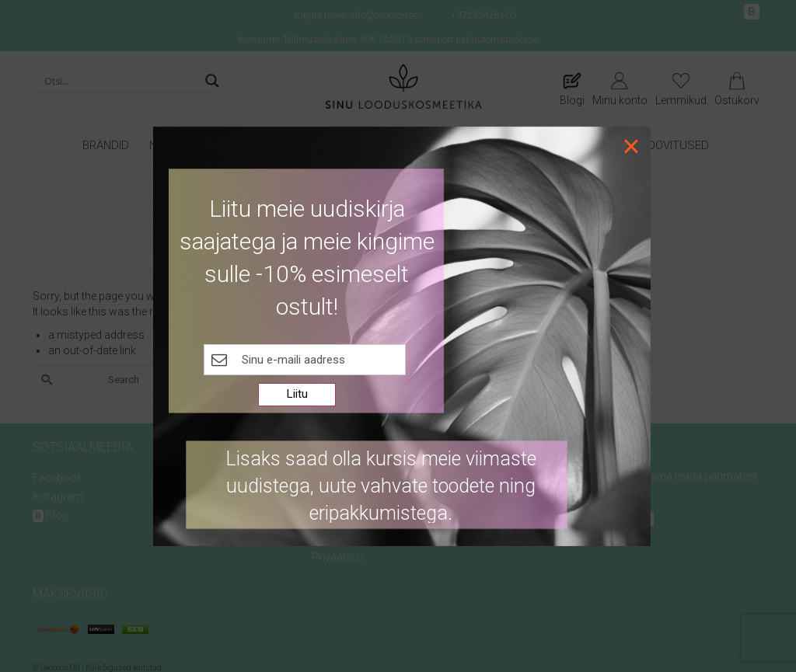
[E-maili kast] (305, 360)
